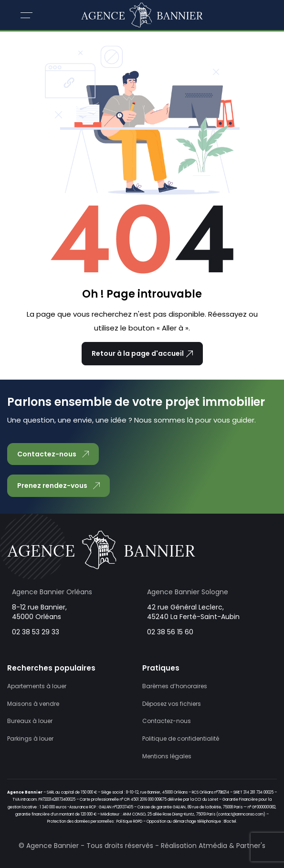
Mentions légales (167, 756)
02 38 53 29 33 (36, 632)
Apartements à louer (37, 686)
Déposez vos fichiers (172, 704)
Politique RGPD (129, 821)
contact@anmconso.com (241, 814)
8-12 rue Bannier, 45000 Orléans (39, 612)
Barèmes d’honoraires (175, 686)
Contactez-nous (167, 721)
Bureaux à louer (30, 721)
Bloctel (230, 821)
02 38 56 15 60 (170, 632)
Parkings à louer (30, 739)
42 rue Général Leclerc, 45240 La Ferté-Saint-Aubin (193, 612)
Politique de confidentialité (181, 739)
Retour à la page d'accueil (142, 353)
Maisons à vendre (33, 704)
